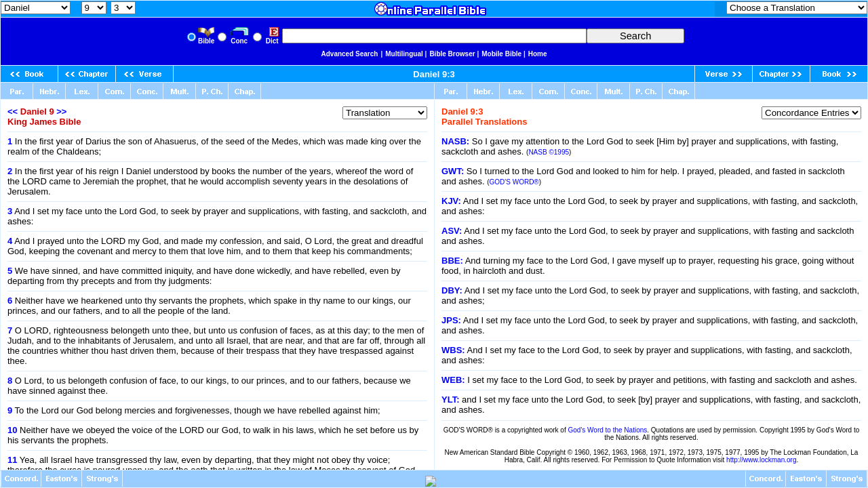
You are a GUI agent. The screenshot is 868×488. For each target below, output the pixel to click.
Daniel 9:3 (434, 74)
